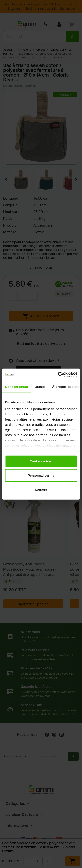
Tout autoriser (41, 461)
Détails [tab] (40, 386)
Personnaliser (41, 475)
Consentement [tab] (17, 386)
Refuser (41, 490)
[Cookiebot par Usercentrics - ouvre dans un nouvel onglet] (58, 375)
